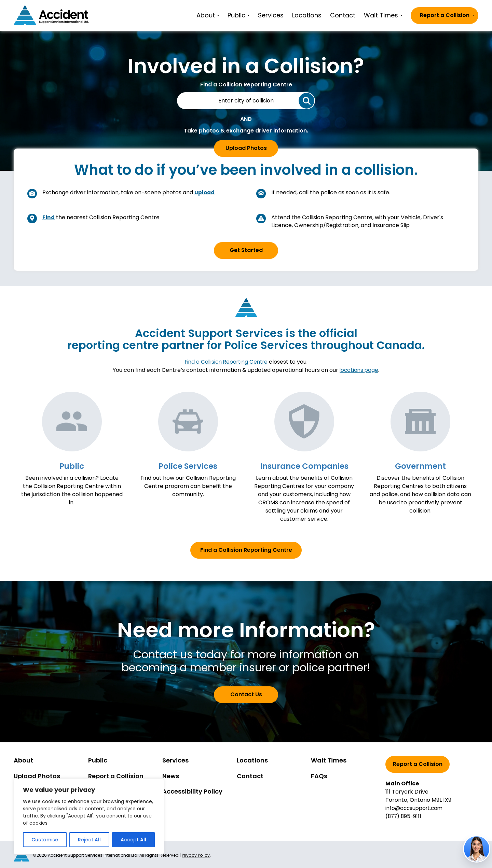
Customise (45, 840)
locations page (359, 370)
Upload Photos (246, 148)
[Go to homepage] (51, 15)
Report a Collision (447, 15)
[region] (89, 816)
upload (205, 192)
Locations (307, 15)
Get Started (246, 250)
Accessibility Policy (192, 791)
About (208, 15)
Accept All (133, 840)
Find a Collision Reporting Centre (226, 362)
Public (238, 15)
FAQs (319, 776)
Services (271, 15)
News (171, 776)
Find (49, 217)
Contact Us (246, 694)
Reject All (89, 840)
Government (420, 466)
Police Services (188, 466)
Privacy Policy (196, 855)
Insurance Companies (304, 466)
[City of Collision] (246, 101)
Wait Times (383, 15)
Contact (343, 15)
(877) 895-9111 (404, 816)
